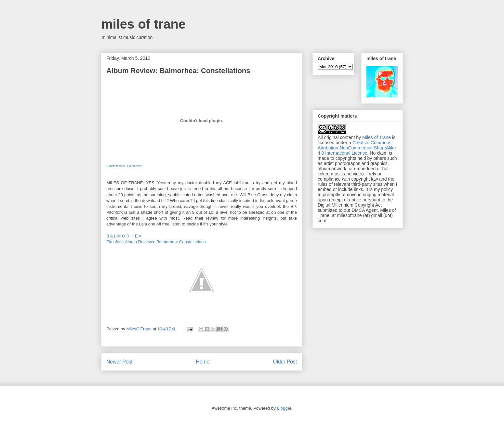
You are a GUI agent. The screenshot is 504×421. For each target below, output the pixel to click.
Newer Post (119, 362)
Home (203, 362)
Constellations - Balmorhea (124, 166)
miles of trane (143, 24)
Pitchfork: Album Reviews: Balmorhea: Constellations (156, 242)
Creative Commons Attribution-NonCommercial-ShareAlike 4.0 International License (357, 148)
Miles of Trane (377, 137)
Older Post (285, 362)
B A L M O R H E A (124, 236)
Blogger (284, 408)
